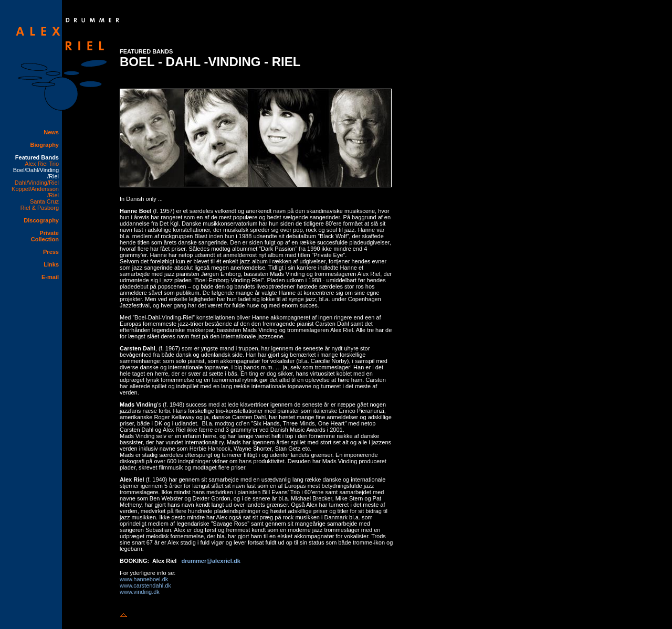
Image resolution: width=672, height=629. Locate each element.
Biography (45, 145)
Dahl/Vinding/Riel (37, 183)
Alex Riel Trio (42, 164)
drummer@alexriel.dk (211, 561)
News (51, 132)
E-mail (50, 277)
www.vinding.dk (140, 592)
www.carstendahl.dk (145, 585)
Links (51, 264)
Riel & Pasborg (40, 208)
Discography (41, 220)
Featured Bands (37, 157)
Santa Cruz (44, 201)
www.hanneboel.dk (144, 579)
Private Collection (45, 236)
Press (51, 252)
